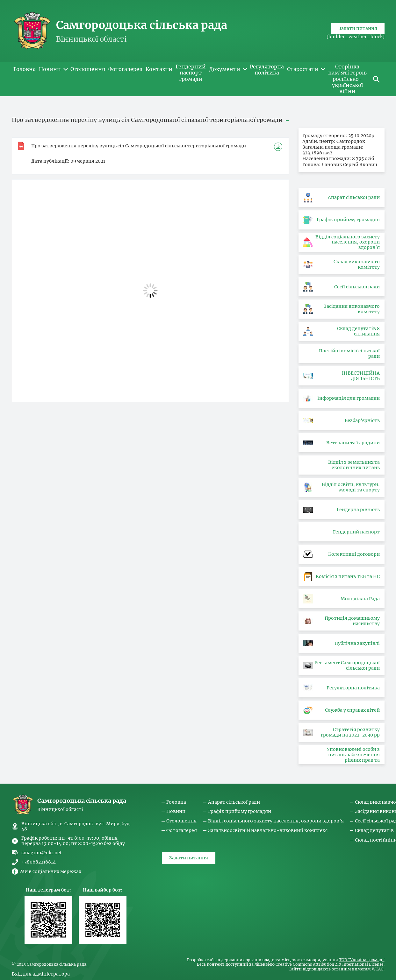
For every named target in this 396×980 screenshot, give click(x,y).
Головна (176, 802)
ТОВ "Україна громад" (362, 960)
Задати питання (358, 39)
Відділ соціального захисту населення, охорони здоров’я (276, 821)
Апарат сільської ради (234, 802)
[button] (377, 79)
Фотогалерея (182, 831)
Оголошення (181, 821)
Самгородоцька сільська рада (142, 25)
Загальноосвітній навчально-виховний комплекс (268, 831)
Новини (176, 811)
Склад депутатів (374, 831)
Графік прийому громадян (240, 811)
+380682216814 (39, 862)
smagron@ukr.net (42, 853)
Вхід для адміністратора (41, 974)
